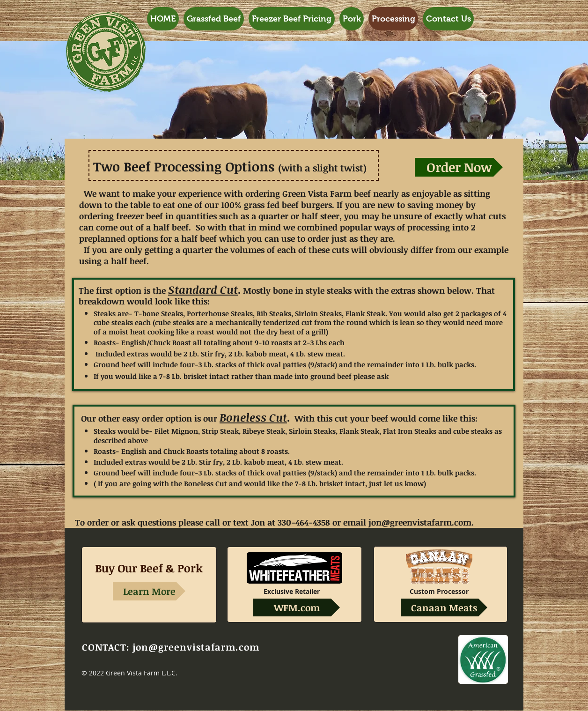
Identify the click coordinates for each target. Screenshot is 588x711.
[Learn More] (149, 591)
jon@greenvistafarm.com (420, 522)
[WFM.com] (297, 607)
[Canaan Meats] (444, 607)
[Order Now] (459, 167)
